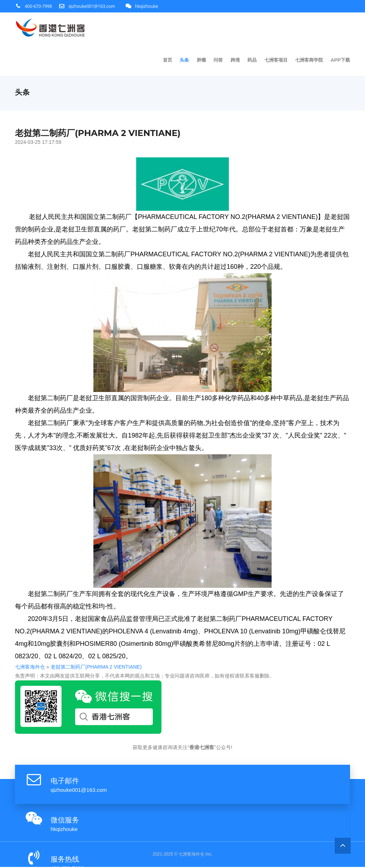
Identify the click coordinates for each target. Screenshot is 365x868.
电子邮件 (65, 782)
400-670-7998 (38, 6)
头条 (186, 61)
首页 (169, 61)
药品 (253, 61)
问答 (219, 61)
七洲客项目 (276, 61)
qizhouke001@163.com (92, 6)
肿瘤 (202, 61)
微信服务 (65, 821)
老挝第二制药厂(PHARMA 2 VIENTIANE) (81, 668)
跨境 (236, 61)
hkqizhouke (147, 6)
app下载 (340, 61)
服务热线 (65, 860)
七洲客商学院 (309, 61)
